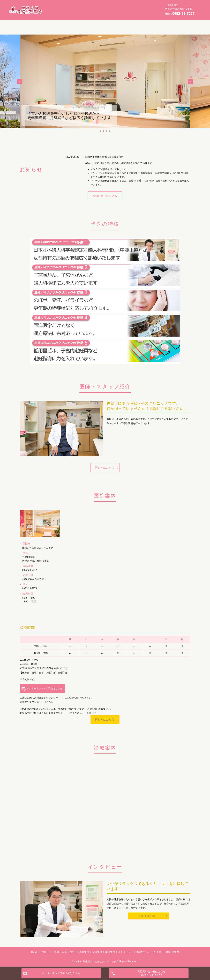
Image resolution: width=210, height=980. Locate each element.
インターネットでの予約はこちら (44, 688)
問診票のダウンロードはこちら (36, 702)
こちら (45, 713)
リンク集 (119, 13)
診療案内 (59, 13)
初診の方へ (100, 13)
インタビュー (79, 13)
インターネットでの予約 (61, 973)
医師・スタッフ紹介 (97, 7)
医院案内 (121, 7)
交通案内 (139, 7)
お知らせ (74, 7)
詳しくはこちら (105, 468)
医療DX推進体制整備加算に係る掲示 (104, 157)
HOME (58, 7)
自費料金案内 (139, 13)
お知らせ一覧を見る (105, 196)
